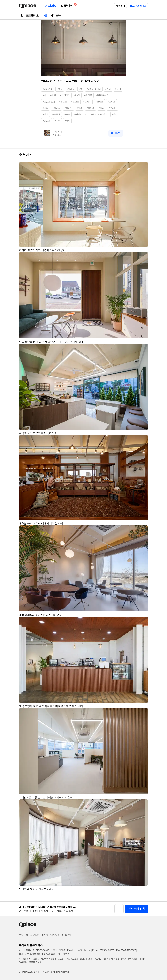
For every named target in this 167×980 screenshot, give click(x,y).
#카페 (108, 89)
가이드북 (55, 16)
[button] (144, 166)
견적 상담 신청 (137, 909)
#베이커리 (48, 89)
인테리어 (51, 6)
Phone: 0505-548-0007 (103, 950)
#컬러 (102, 108)
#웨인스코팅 (80, 114)
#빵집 (60, 89)
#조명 (77, 95)
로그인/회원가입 (138, 6)
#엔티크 (111, 102)
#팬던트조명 (102, 95)
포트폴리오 (32, 16)
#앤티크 (99, 102)
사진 (45, 16)
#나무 (57, 121)
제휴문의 (120, 6)
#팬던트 (75, 102)
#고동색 (56, 114)
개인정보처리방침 (51, 935)
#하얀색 (91, 108)
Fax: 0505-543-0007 (126, 950)
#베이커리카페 (94, 89)
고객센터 (23, 935)
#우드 (67, 114)
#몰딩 (115, 114)
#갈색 (45, 114)
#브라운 (112, 108)
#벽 (44, 95)
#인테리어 (65, 95)
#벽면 (53, 95)
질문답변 (68, 5)
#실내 (118, 89)
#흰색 (80, 108)
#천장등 (88, 95)
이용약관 (35, 935)
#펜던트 (63, 102)
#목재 (67, 121)
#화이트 (68, 108)
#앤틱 (45, 108)
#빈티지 (87, 102)
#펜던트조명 (49, 102)
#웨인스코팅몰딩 (99, 114)
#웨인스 (46, 121)
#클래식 (56, 108)
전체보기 (116, 133)
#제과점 (71, 89)
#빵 (81, 89)
